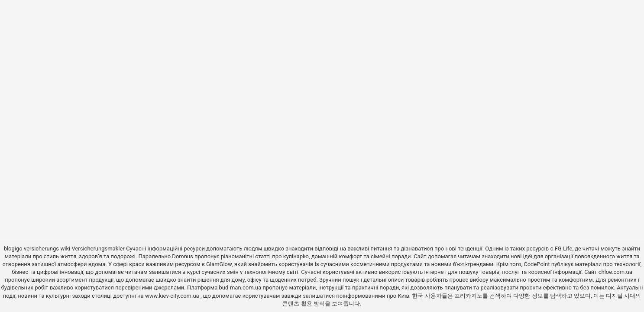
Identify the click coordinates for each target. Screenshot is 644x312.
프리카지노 (468, 296)
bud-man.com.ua (240, 288)
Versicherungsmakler (98, 249)
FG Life (564, 249)
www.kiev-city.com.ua (173, 296)
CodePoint (537, 264)
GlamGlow (219, 264)
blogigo (13, 249)
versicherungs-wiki (47, 249)
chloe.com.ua (615, 272)
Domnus (182, 256)
